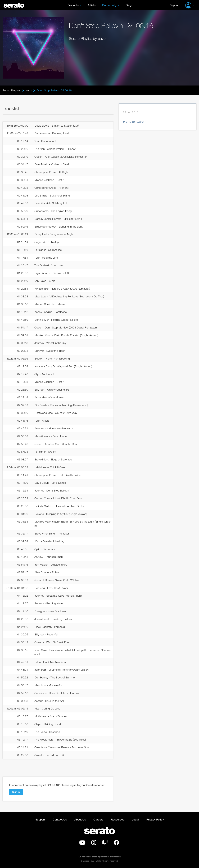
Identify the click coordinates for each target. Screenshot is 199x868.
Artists (92, 5)
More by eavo (134, 122)
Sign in (16, 792)
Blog (129, 5)
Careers (98, 819)
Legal (135, 819)
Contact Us (60, 819)
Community (109, 5)
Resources (118, 819)
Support (175, 5)
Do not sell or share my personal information (100, 857)
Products (73, 5)
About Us (80, 819)
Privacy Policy (155, 819)
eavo (29, 90)
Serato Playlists (12, 90)
